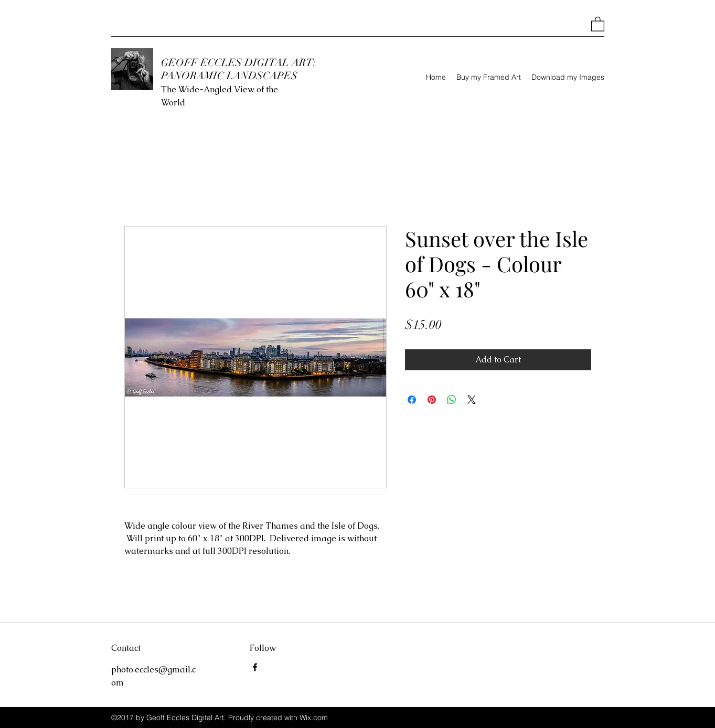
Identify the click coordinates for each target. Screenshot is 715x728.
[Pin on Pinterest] (432, 400)
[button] (598, 24)
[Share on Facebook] (412, 400)
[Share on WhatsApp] (452, 400)
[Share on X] (472, 400)
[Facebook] (255, 667)
